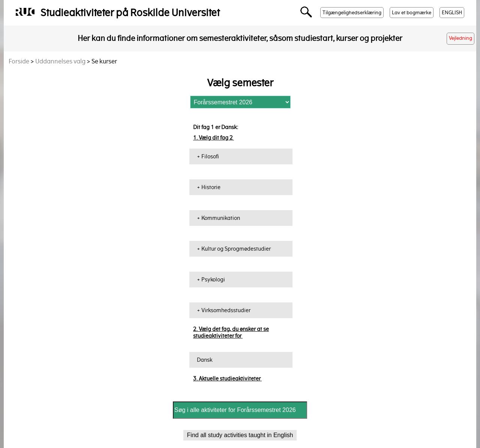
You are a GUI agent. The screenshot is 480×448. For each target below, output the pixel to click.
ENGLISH (452, 13)
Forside (19, 61)
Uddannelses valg (60, 61)
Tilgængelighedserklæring (352, 13)
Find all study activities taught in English (240, 435)
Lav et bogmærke (412, 13)
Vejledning (460, 38)
